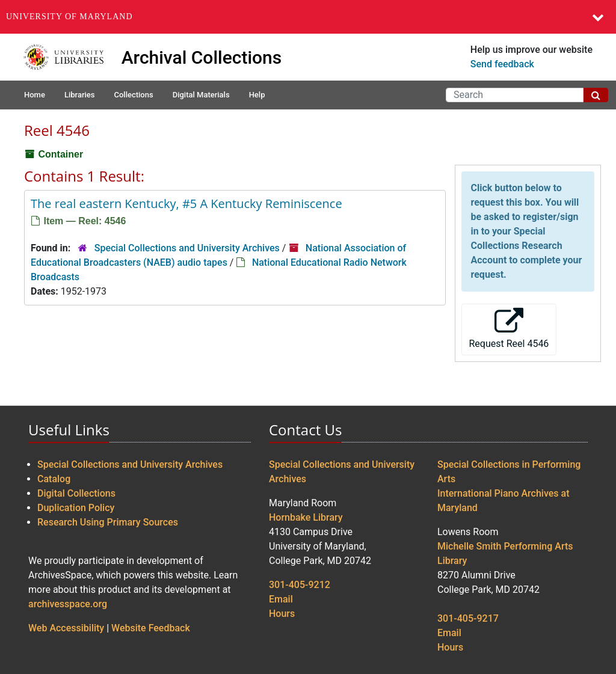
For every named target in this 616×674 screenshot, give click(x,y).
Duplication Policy (76, 508)
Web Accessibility (66, 628)
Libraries (80, 95)
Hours (282, 614)
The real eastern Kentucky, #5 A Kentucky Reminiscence (186, 204)
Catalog (54, 479)
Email (281, 599)
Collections (133, 95)
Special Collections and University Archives (187, 248)
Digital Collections (76, 493)
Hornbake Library (306, 517)
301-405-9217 (468, 618)
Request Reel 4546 (509, 329)
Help (257, 95)
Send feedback (502, 64)
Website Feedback (151, 628)
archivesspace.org (68, 604)
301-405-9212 (300, 585)
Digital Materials (201, 95)
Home (35, 95)
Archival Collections (202, 57)
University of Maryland (69, 17)
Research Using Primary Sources (108, 522)
